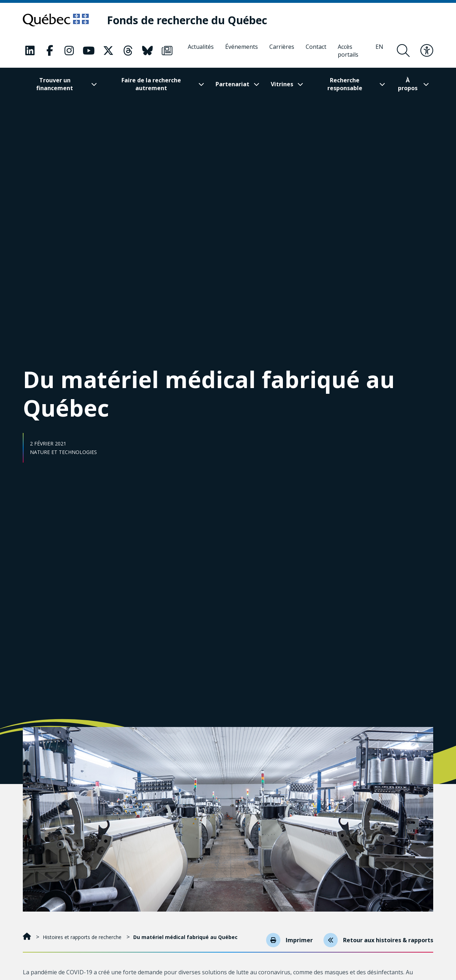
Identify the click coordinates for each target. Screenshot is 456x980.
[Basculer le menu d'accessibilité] (427, 51)
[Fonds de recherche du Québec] (187, 20)
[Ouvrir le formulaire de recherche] (403, 51)
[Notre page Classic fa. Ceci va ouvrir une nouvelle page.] (30, 51)
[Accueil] (28, 937)
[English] (379, 51)
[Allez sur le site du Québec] (56, 20)
